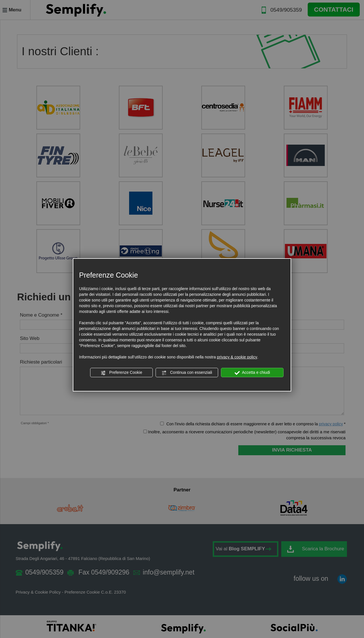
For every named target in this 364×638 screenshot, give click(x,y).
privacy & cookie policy (237, 357)
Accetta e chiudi (252, 373)
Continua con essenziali (187, 373)
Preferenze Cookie (121, 373)
